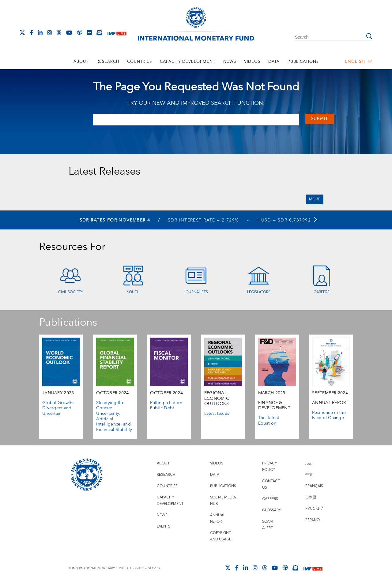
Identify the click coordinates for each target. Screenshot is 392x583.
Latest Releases (104, 172)
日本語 (311, 497)
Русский (314, 509)
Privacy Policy (269, 467)
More (315, 199)
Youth (133, 292)
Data (274, 62)
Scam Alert (268, 525)
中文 (309, 475)
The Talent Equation (269, 421)
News (230, 62)
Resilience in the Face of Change (329, 415)
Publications (303, 62)
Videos (252, 62)
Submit (320, 119)
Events (164, 526)
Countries (139, 62)
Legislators (259, 292)
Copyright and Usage (221, 536)
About (81, 62)
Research (108, 62)
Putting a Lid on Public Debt (166, 406)
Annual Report (218, 518)
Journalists (196, 292)
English (359, 62)
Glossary (271, 510)
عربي (309, 463)
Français (314, 486)
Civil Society (71, 292)
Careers (322, 292)
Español (313, 520)
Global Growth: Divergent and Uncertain (58, 408)
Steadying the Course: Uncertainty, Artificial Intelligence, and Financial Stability (114, 416)
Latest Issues (217, 414)
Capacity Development (188, 62)
